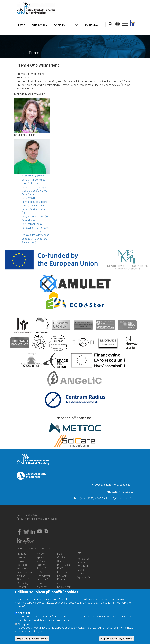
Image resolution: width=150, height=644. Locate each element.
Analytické (24, 614)
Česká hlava (28, 220)
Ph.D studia (63, 565)
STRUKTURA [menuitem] (40, 25)
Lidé (60, 554)
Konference (23, 569)
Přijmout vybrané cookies (32, 640)
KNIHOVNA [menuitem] (91, 25)
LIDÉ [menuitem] (76, 25)
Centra (61, 561)
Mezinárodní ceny (32, 231)
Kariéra (61, 569)
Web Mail (83, 566)
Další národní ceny (32, 224)
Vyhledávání (84, 577)
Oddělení (62, 557)
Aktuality (21, 554)
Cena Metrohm (30, 194)
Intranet (82, 562)
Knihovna (62, 572)
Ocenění (21, 587)
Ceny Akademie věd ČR (35, 217)
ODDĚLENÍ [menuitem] (60, 25)
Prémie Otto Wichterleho (35, 235)
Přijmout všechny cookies (117, 640)
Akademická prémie (33, 176)
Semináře (22, 565)
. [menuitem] (125, 22)
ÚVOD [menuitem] (22, 25)
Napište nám (64, 587)
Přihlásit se (84, 559)
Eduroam (62, 576)
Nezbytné (24, 625)
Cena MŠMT (28, 198)
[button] (75, 115)
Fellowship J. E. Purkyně (35, 228)
